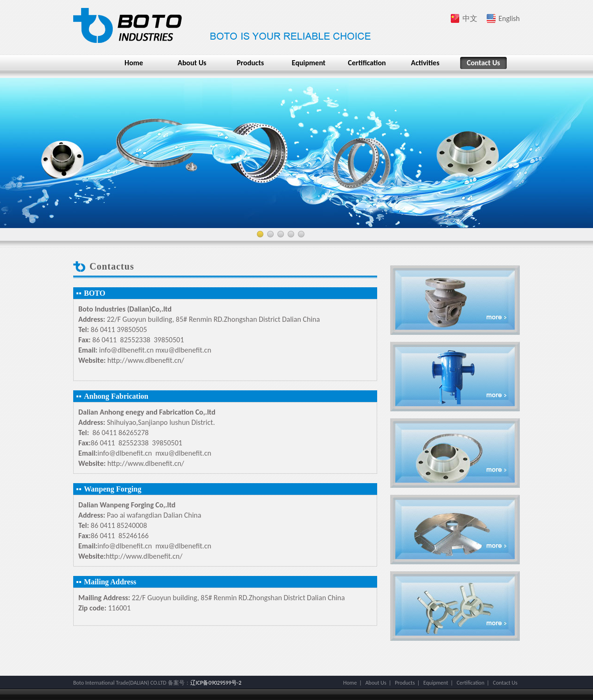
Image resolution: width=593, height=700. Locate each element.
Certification (367, 63)
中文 (470, 18)
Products (250, 63)
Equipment (309, 63)
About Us (192, 63)
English (509, 18)
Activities (425, 63)
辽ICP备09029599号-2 (216, 683)
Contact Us (483, 63)
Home (134, 63)
